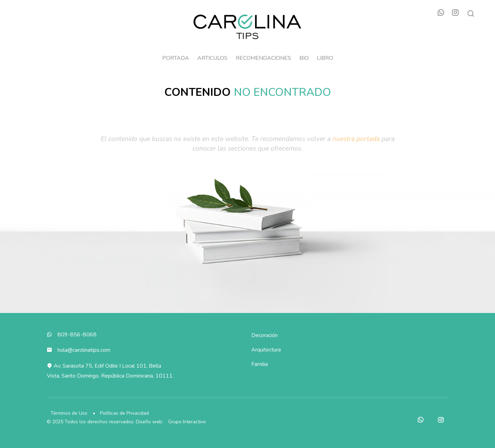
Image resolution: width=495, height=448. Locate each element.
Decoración (265, 335)
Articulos (212, 58)
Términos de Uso (69, 413)
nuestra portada (356, 146)
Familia (260, 364)
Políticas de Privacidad (125, 413)
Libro (325, 58)
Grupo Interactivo (187, 422)
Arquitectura (266, 350)
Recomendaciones (263, 58)
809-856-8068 (77, 335)
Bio (304, 58)
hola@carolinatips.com (84, 350)
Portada (176, 58)
